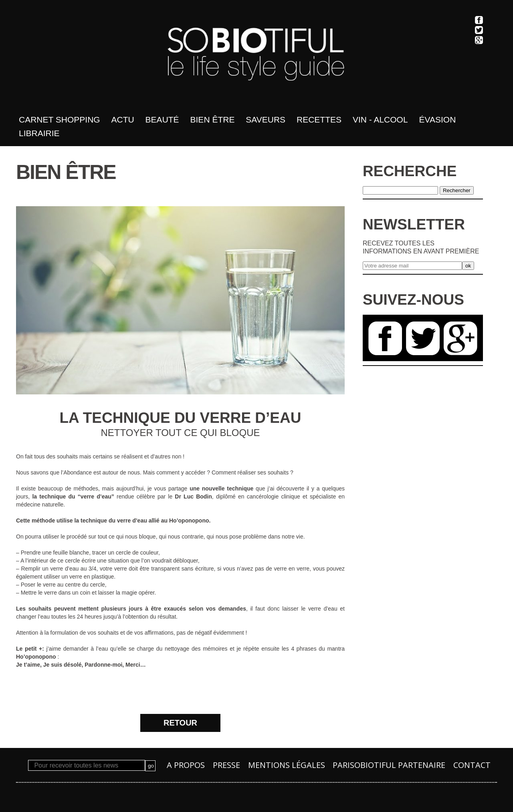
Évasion (438, 120)
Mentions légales (287, 765)
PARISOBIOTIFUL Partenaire (389, 765)
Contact (472, 765)
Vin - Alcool (380, 120)
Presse (226, 765)
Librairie (39, 133)
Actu (123, 120)
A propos (186, 765)
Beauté (162, 120)
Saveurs (266, 120)
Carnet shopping (60, 120)
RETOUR (180, 723)
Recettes (319, 120)
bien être (213, 120)
